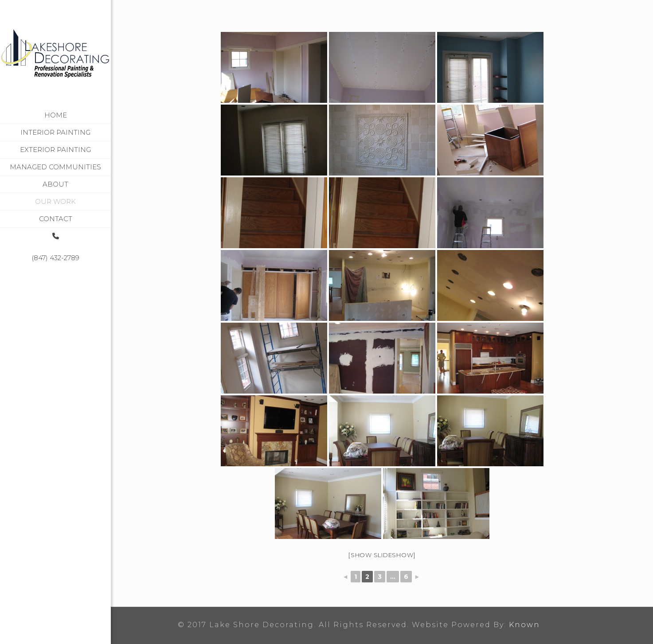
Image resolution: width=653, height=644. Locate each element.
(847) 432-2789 (55, 258)
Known (524, 625)
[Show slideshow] (382, 555)
